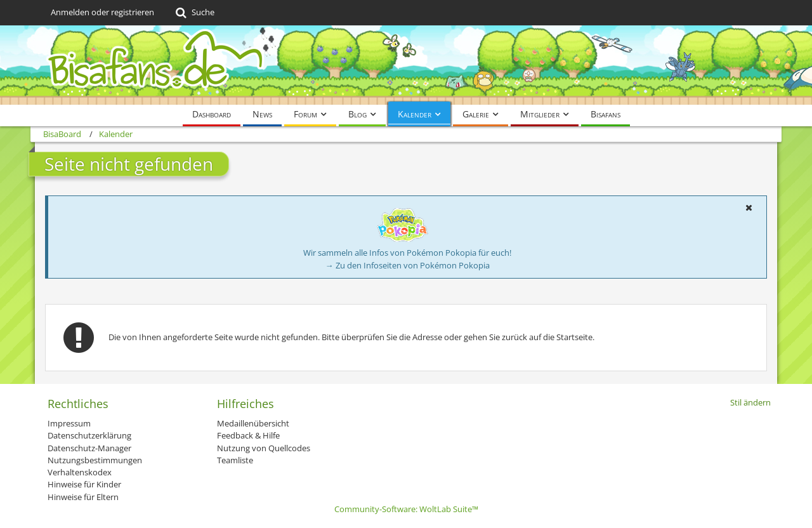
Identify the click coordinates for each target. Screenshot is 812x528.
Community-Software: (406, 509)
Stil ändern (750, 402)
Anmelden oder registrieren (102, 12)
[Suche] (194, 13)
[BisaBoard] (406, 65)
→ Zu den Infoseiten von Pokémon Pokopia (408, 265)
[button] (749, 208)
